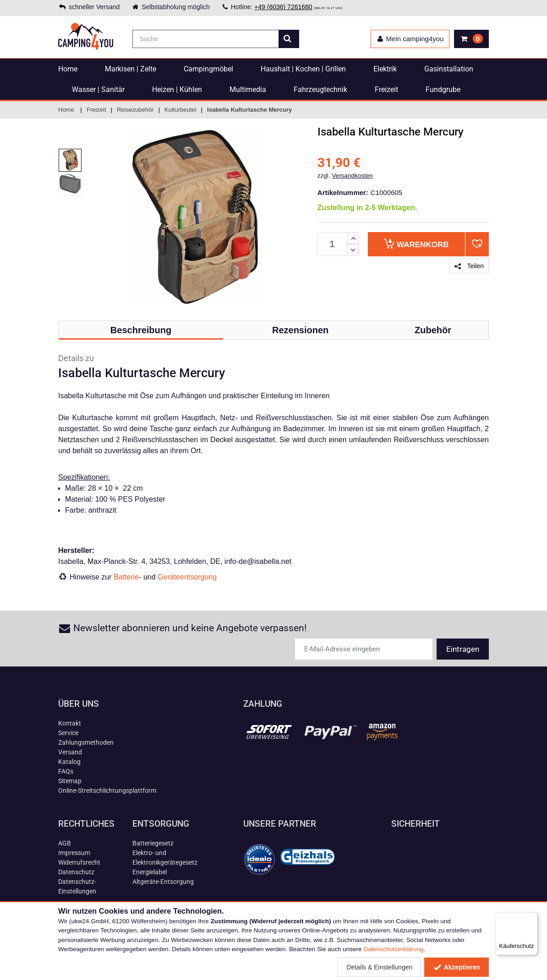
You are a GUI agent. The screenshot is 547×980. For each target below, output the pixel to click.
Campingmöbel (208, 69)
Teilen (469, 266)
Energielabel (150, 872)
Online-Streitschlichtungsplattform (107, 790)
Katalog (69, 762)
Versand (70, 752)
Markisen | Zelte (131, 69)
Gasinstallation (449, 69)
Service (68, 733)
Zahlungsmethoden (86, 742)
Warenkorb (416, 244)
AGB (65, 843)
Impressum (74, 853)
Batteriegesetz (153, 843)
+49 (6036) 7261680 (283, 7)
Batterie (126, 577)
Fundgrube (443, 89)
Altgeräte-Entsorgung (163, 882)
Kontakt (70, 723)
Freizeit (386, 89)
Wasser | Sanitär (98, 89)
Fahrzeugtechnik (320, 89)
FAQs (66, 771)
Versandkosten (352, 176)
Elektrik (385, 69)
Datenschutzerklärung (393, 949)
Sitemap (70, 781)
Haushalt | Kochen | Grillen (303, 69)
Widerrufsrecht (79, 862)
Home (68, 69)
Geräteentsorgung (187, 577)
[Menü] (532, 918)
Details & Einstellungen (379, 967)
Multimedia (248, 89)
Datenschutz (76, 872)
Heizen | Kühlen (177, 89)
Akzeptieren (457, 967)
